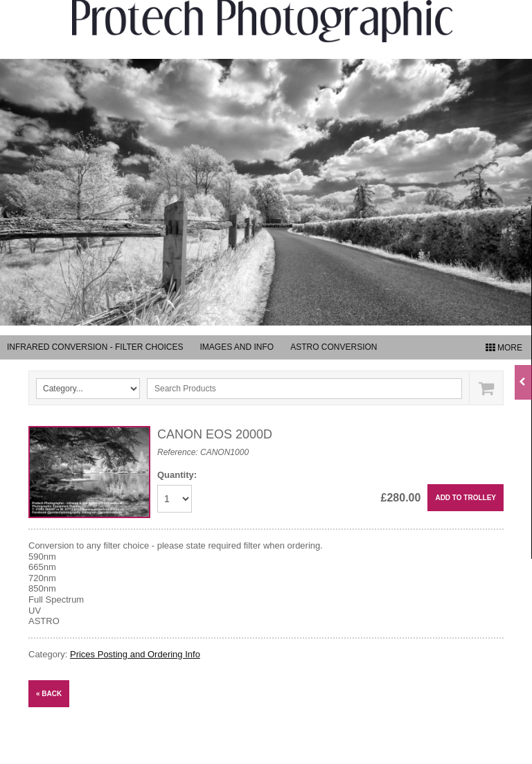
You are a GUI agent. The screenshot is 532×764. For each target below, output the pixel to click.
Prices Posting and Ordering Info (135, 654)
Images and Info (237, 347)
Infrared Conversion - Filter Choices (95, 347)
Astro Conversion (334, 347)
